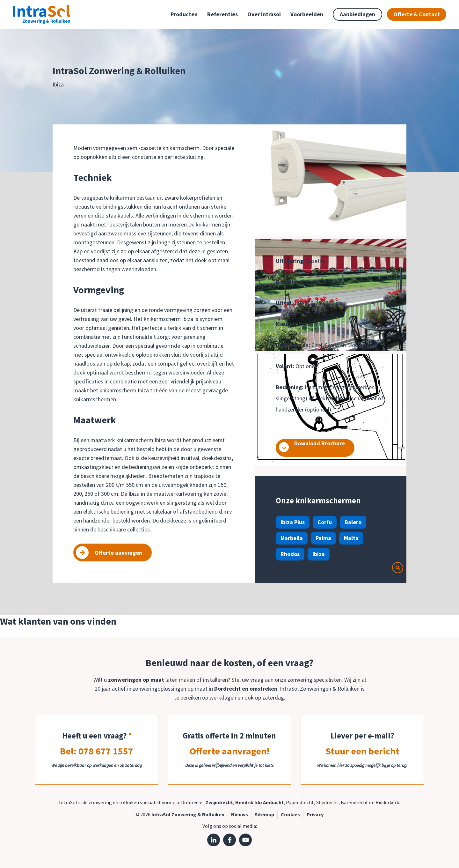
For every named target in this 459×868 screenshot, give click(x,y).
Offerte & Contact (417, 14)
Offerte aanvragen (109, 553)
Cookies (290, 814)
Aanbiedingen (357, 14)
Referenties (222, 14)
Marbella (292, 538)
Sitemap (264, 814)
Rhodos (290, 554)
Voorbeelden (307, 14)
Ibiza (319, 554)
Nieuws (240, 814)
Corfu (325, 522)
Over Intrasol (264, 14)
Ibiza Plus (293, 522)
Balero (353, 522)
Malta (351, 538)
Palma (323, 538)
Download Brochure (312, 446)
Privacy (315, 814)
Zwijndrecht (219, 802)
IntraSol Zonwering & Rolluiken (188, 814)
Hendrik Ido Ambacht (259, 802)
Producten (184, 14)
